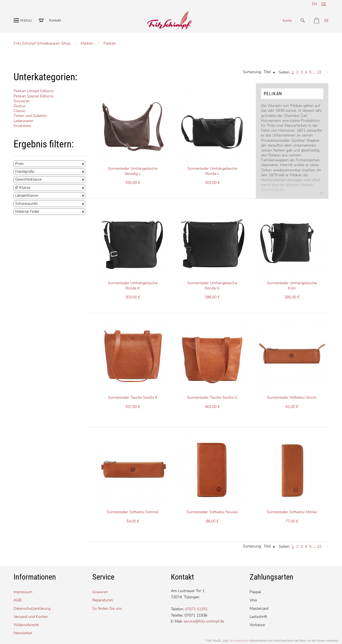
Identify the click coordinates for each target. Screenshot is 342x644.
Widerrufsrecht (26, 625)
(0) (319, 21)
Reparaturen (103, 600)
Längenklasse (27, 195)
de (324, 4)
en (315, 4)
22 (319, 72)
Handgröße (25, 171)
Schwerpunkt (26, 204)
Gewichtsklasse (28, 179)
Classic (19, 111)
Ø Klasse (23, 188)
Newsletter (23, 633)
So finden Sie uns (107, 609)
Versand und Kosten (31, 617)
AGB (18, 600)
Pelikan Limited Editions (34, 91)
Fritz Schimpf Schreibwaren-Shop (42, 43)
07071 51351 (196, 609)
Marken (87, 43)
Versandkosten (239, 641)
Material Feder (27, 211)
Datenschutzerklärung (32, 609)
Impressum (23, 592)
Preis (19, 164)
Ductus (20, 106)
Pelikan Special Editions (34, 96)
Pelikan (110, 43)
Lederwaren (23, 121)
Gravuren (100, 592)
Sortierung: (252, 72)
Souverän (22, 101)
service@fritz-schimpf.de (204, 621)
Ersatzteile (22, 126)
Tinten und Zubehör (30, 116)
